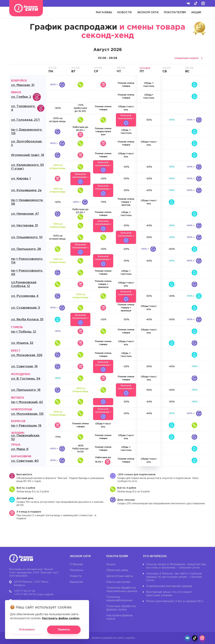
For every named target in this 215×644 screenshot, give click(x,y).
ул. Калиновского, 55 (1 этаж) (27, 167)
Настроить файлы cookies (61, 618)
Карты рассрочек (119, 582)
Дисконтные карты (120, 576)
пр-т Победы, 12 (24, 332)
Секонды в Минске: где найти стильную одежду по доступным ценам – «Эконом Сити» (174, 577)
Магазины (104, 12)
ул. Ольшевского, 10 (27, 237)
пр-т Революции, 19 (26, 426)
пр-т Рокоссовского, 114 (27, 261)
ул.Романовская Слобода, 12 (24, 284)
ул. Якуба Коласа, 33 (27, 320)
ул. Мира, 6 (20, 449)
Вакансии (76, 582)
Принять (64, 630)
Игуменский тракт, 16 (28, 155)
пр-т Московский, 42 (27, 402)
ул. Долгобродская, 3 (27, 143)
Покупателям (175, 12)
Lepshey (130, 638)
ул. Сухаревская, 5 (26, 308)
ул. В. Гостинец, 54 (26, 379)
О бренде (76, 564)
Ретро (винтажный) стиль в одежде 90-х (175, 601)
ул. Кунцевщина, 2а (26, 190)
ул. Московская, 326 (27, 355)
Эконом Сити (148, 12)
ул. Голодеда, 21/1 (25, 120)
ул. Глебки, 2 (26, 97)
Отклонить (27, 630)
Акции (196, 12)
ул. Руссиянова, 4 (25, 296)
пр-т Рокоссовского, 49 (27, 273)
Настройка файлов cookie (120, 617)
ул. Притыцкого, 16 (26, 390)
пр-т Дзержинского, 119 (27, 132)
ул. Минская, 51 (23, 85)
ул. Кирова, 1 (21, 179)
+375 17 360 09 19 (24, 595)
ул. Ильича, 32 (22, 343)
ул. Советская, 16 (24, 367)
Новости (124, 12)
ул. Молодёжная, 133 (27, 414)
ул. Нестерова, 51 (25, 226)
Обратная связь (117, 570)
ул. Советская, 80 (25, 461)
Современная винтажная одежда (169, 586)
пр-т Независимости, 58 (27, 202)
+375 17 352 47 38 (24, 591)
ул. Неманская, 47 (25, 214)
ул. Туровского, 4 (28, 108)
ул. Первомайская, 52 (26, 437)
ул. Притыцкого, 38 (26, 249)
